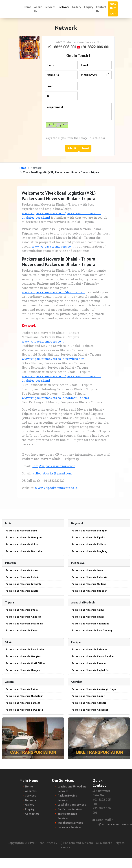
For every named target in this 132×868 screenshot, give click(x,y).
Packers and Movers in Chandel (89, 663)
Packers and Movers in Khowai (22, 630)
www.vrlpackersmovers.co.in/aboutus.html (53, 293)
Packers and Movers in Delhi (21, 531)
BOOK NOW (113, 6)
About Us (38, 9)
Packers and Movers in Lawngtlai (24, 584)
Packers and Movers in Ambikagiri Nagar (94, 689)
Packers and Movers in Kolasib (22, 577)
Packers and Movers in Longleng (89, 551)
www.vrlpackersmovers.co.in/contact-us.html (55, 398)
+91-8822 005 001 (62, 47)
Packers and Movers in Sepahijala (24, 624)
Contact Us (101, 9)
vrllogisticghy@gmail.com (52, 474)
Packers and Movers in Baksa (22, 689)
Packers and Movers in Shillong (89, 584)
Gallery (77, 7)
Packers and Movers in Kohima (89, 544)
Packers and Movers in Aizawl (22, 570)
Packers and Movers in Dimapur (89, 531)
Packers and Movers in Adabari (89, 703)
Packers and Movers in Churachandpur (93, 656)
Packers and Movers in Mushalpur (24, 696)
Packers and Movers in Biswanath (24, 710)
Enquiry (89, 7)
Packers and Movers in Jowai (88, 570)
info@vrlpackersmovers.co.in (54, 466)
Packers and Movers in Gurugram (24, 537)
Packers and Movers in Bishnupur (90, 649)
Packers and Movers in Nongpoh (89, 591)
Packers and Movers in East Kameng (92, 630)
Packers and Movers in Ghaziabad (24, 551)
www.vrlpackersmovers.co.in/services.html (54, 359)
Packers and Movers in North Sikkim (26, 663)
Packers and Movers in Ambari (88, 696)
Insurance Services (70, 827)
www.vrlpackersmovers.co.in (53, 247)
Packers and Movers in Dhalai (22, 610)
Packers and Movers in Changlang (90, 624)
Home (28, 7)
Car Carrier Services (70, 809)
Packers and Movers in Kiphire (88, 537)
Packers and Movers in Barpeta (23, 703)
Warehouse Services (70, 823)
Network (64, 7)
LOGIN (113, 14)
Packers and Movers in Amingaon (90, 710)
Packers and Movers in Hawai (88, 617)
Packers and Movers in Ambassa (23, 617)
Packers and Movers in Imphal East (91, 670)
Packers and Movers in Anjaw (88, 610)
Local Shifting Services (72, 804)
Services (50, 7)
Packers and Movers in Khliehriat (90, 577)
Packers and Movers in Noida (22, 544)
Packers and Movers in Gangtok (23, 656)
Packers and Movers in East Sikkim (25, 649)
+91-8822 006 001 (95, 47)
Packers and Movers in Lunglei (22, 591)
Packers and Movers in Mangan (23, 670)
